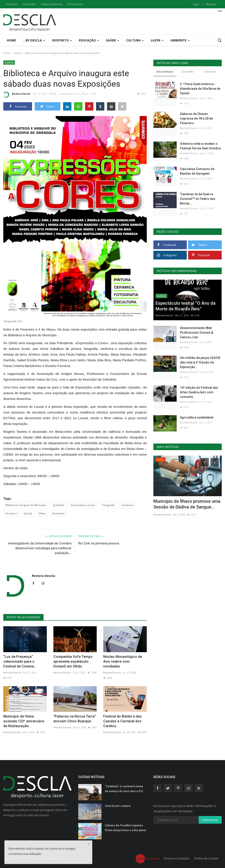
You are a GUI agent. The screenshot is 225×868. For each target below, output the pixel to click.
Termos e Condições (177, 858)
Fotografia (108, 505)
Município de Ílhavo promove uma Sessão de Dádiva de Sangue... (187, 504)
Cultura (18, 53)
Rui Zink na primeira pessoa (99, 543)
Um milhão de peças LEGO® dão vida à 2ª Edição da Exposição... (200, 362)
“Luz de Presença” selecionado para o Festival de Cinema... (20, 661)
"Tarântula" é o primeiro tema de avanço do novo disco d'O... (125, 789)
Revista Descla (17, 95)
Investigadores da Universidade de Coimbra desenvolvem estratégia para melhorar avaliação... (40, 548)
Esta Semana (165, 72)
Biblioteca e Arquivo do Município (26, 505)
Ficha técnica (75, 4)
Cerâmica (127, 505)
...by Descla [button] (34, 40)
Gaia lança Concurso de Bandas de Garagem (197, 171)
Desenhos (58, 513)
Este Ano (210, 72)
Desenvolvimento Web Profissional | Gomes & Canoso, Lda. (197, 333)
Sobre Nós (29, 4)
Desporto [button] (62, 40)
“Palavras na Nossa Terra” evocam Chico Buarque (75, 719)
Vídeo (42, 513)
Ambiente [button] (180, 40)
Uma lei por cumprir (118, 806)
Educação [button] (89, 40)
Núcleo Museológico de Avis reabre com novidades (123, 661)
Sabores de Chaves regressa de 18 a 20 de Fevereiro (196, 118)
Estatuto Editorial (52, 4)
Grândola (59, 505)
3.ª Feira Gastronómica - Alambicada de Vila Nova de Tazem (200, 89)
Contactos (12, 4)
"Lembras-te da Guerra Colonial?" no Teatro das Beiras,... (198, 199)
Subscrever (210, 820)
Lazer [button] (157, 40)
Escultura (11, 513)
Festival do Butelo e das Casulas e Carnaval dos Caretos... (122, 721)
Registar (211, 4)
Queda (28, 513)
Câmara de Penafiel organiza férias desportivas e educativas (125, 828)
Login (196, 4)
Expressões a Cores (83, 505)
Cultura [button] (135, 40)
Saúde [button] (112, 40)
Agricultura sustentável (197, 417)
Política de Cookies (206, 858)
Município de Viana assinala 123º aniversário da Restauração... (24, 721)
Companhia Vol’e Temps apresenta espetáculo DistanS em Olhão (73, 661)
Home (11, 40)
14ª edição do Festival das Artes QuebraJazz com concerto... (199, 392)
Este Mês (188, 72)
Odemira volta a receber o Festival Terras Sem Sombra (200, 146)
